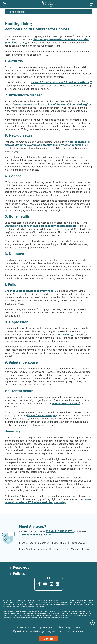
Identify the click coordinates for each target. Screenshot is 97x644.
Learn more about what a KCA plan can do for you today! (48, 501)
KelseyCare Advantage (41, 415)
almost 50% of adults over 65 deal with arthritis (60, 82)
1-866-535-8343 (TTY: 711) (36, 535)
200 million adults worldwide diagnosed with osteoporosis (40, 226)
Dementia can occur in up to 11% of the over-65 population (49, 104)
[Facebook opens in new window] (39, 584)
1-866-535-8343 (40, 602)
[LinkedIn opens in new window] (57, 584)
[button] (92, 4)
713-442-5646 (58, 600)
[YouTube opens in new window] (45, 584)
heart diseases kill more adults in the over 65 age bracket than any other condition (47, 143)
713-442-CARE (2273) (60, 531)
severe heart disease (65, 403)
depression (64, 335)
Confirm (48, 639)
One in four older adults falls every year (29, 291)
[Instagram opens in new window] (52, 584)
